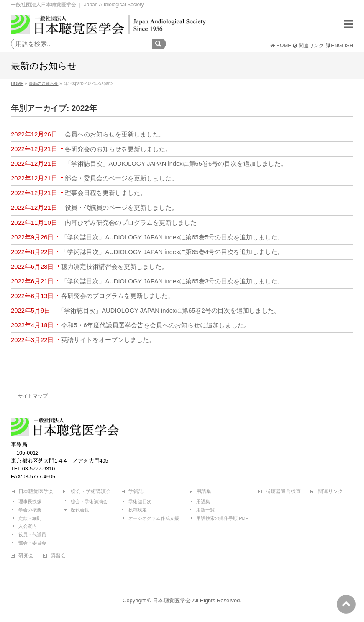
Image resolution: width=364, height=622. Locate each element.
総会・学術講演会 (91, 492)
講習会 (58, 556)
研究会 (26, 556)
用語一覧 (205, 510)
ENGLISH (339, 46)
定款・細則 (30, 518)
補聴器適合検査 (283, 492)
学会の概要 (30, 510)
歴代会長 (80, 510)
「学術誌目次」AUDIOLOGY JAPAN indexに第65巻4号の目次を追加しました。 (172, 252)
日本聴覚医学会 (36, 492)
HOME (281, 46)
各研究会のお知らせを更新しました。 (118, 149)
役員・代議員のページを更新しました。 (121, 208)
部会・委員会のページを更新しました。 (121, 178)
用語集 (204, 492)
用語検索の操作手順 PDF (222, 518)
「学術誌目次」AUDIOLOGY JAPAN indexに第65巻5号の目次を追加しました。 (172, 237)
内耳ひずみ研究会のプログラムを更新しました (131, 223)
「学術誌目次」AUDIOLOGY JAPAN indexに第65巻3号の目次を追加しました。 (172, 281)
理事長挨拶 (30, 501)
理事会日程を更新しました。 (106, 193)
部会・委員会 (32, 543)
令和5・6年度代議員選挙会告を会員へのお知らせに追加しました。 (155, 325)
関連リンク (308, 46)
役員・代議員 (32, 535)
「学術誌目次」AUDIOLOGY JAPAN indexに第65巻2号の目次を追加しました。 (169, 311)
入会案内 (28, 526)
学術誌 (136, 492)
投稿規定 (138, 510)
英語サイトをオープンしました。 (108, 340)
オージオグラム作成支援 (154, 518)
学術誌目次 (140, 501)
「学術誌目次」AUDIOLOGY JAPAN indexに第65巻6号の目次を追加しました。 (176, 164)
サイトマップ (33, 396)
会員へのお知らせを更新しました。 (115, 134)
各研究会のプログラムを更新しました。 (118, 296)
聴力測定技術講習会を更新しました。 (114, 267)
